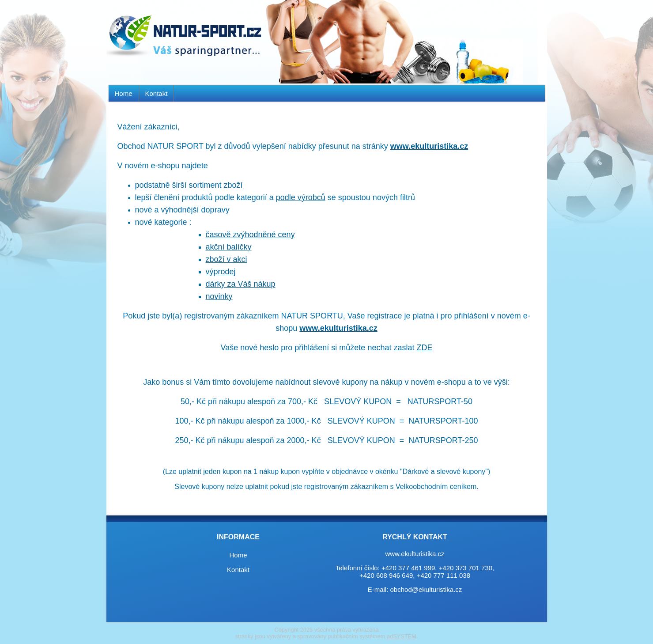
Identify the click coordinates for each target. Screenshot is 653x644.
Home (124, 93)
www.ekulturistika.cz (429, 146)
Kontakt (157, 93)
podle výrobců (301, 197)
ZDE (424, 348)
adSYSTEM (402, 636)
